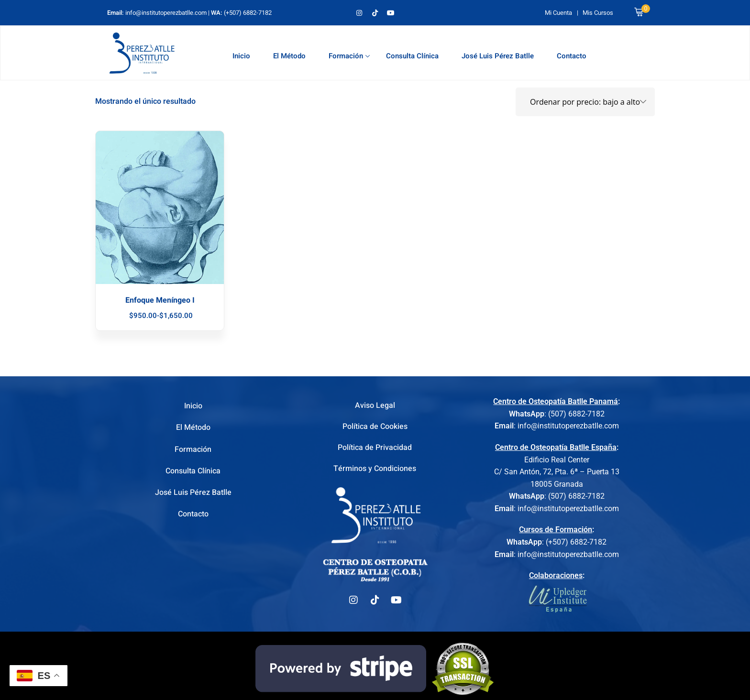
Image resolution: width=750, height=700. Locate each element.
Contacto (572, 56)
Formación (349, 56)
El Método (289, 56)
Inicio (241, 56)
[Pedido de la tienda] (585, 102)
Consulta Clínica (412, 56)
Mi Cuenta (558, 13)
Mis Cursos (598, 13)
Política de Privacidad (375, 449)
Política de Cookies (375, 427)
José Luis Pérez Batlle (498, 56)
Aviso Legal (375, 406)
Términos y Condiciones (375, 471)
